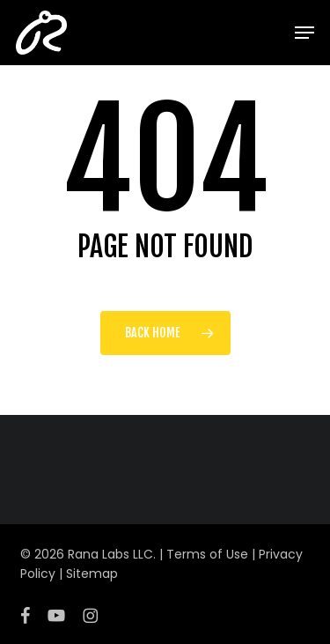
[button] (304, 33)
